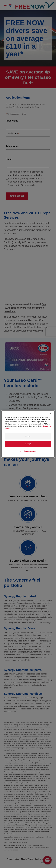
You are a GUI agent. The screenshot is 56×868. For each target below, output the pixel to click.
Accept (28, 444)
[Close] (50, 414)
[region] (28, 434)
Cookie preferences (28, 451)
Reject (28, 436)
